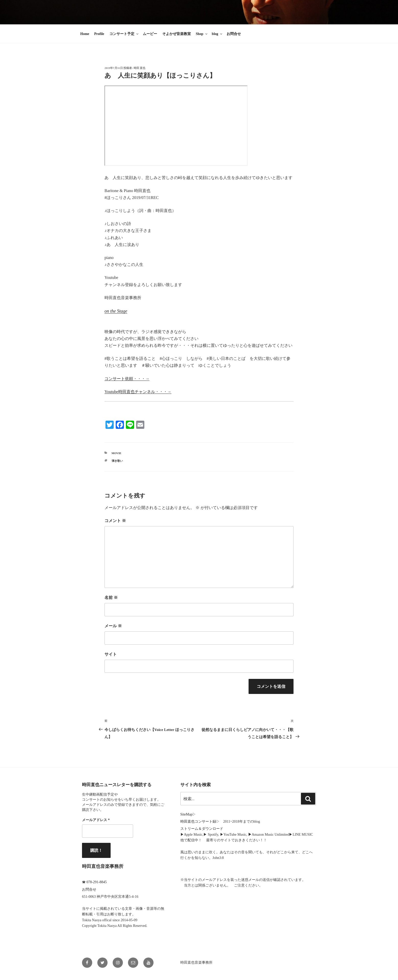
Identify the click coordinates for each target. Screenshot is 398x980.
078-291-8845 (97, 882)
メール (113, 626)
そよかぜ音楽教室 (177, 34)
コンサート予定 (124, 34)
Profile (99, 34)
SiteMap (186, 814)
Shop (202, 34)
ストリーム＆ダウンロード (202, 829)
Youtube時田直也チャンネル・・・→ (138, 392)
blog (217, 34)
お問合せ (234, 34)
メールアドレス (96, 820)
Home (85, 34)
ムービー (150, 34)
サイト (111, 654)
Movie (117, 453)
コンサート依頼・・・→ (127, 379)
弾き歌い (117, 461)
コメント (115, 521)
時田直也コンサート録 (198, 822)
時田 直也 (140, 68)
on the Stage (116, 311)
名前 (111, 598)
